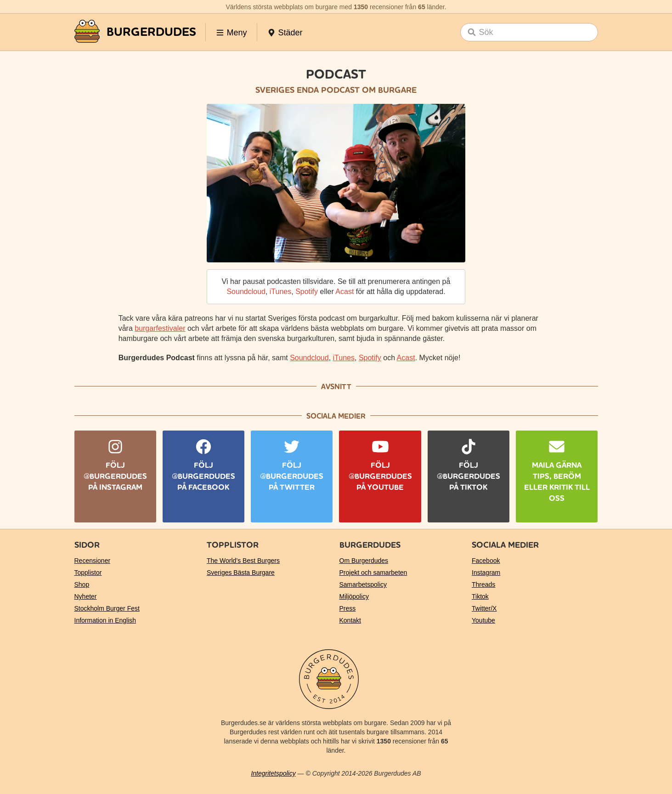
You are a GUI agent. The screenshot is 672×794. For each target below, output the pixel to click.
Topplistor (88, 573)
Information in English (105, 620)
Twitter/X (484, 608)
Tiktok (480, 596)
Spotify (307, 292)
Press (348, 608)
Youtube (483, 620)
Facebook (486, 561)
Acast (344, 292)
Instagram (486, 573)
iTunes (280, 292)
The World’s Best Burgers (243, 561)
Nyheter (86, 596)
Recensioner (93, 561)
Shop (82, 584)
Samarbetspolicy (363, 584)
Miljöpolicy (354, 596)
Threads (483, 584)
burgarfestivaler (160, 328)
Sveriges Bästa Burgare (241, 573)
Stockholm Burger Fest (107, 608)
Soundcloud (246, 292)
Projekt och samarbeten (373, 573)
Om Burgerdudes (364, 561)
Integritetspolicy (273, 773)
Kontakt (350, 620)
